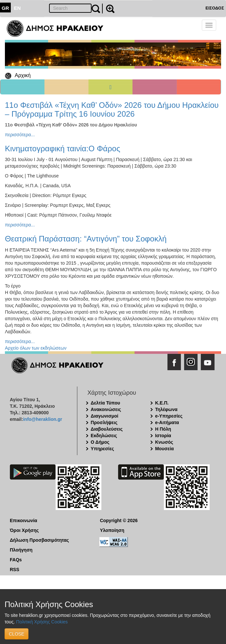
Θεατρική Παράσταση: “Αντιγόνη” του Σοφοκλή (86, 239)
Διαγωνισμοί (104, 416)
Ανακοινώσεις (106, 409)
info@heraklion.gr (42, 419)
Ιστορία (163, 436)
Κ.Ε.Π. (162, 403)
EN (17, 8)
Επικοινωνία (24, 520)
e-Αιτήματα (167, 422)
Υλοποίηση (112, 530)
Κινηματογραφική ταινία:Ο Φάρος (62, 149)
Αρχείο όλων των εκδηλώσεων (36, 348)
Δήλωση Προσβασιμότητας (39, 540)
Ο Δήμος (100, 442)
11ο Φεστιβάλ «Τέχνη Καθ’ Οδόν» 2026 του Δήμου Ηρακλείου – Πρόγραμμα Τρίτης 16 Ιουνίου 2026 (112, 109)
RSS (15, 570)
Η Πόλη (163, 429)
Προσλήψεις (104, 422)
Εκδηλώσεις (104, 436)
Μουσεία (164, 449)
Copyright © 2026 (119, 520)
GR (5, 8)
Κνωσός (164, 442)
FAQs (16, 560)
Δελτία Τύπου (105, 403)
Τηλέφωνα (166, 409)
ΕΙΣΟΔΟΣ (215, 8)
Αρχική (23, 75)
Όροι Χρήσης (24, 530)
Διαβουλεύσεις (107, 429)
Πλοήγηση (21, 550)
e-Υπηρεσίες (169, 416)
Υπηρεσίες (102, 449)
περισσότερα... (20, 135)
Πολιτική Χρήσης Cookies (42, 622)
